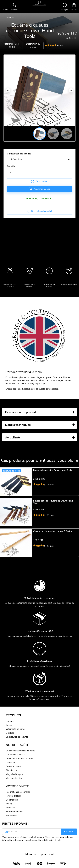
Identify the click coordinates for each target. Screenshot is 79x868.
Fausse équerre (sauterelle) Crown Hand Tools (53, 505)
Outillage (10, 743)
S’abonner (69, 841)
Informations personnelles (18, 802)
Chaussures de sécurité (17, 746)
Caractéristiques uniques (19, 154)
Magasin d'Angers (14, 784)
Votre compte (17, 796)
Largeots (10, 731)
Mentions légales (14, 788)
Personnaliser (39, 181)
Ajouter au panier (39, 189)
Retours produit (13, 805)
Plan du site (11, 780)
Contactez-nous (13, 776)
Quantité (11, 166)
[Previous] (8, 90)
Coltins (9, 735)
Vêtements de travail (16, 739)
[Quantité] (39, 172)
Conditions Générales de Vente (20, 760)
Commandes (12, 809)
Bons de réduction (14, 821)
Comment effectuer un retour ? (20, 768)
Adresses (10, 817)
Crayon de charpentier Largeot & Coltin (52, 538)
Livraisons (11, 772)
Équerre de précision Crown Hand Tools (53, 470)
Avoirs (9, 813)
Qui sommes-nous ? (15, 764)
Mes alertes (11, 825)
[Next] (71, 90)
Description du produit (33, 45)
